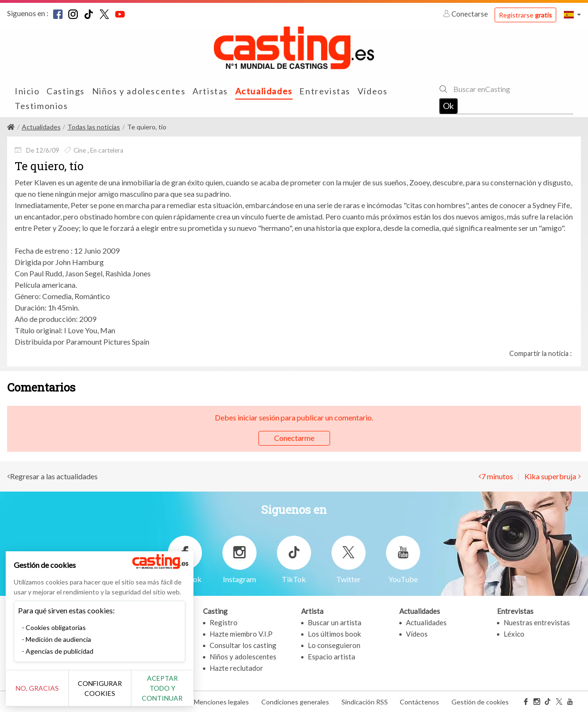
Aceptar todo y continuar (171, 693)
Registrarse (525, 15)
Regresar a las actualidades (54, 476)
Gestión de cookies (480, 702)
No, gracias (39, 693)
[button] (572, 14)
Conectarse (466, 14)
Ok (448, 106)
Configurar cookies (106, 693)
